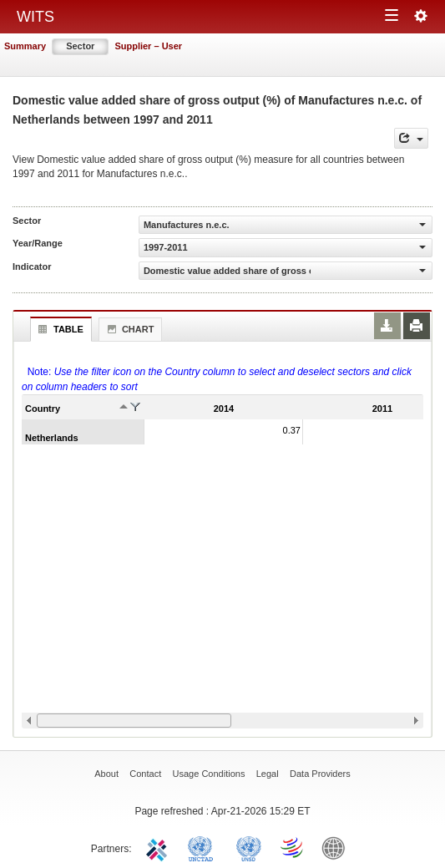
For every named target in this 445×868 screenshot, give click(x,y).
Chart (129, 329)
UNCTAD (204, 847)
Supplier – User (148, 46)
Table (59, 329)
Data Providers (320, 774)
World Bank (337, 847)
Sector (80, 46)
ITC (159, 847)
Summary (25, 46)
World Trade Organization (293, 847)
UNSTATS (249, 847)
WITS (35, 17)
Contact (145, 774)
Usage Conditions (209, 774)
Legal (268, 774)
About (106, 774)
